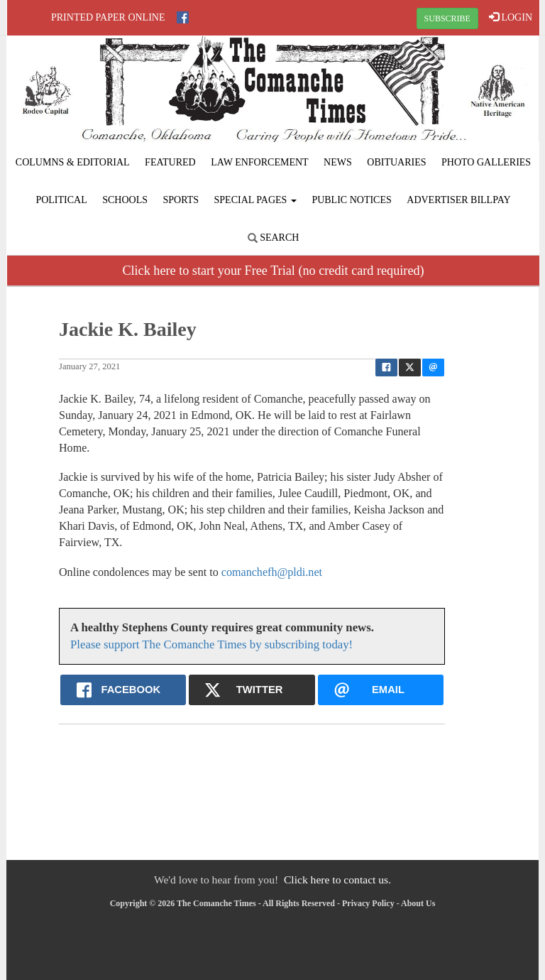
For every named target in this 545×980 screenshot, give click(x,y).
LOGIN (511, 17)
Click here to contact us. (337, 880)
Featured (170, 162)
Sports (181, 200)
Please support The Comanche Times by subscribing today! (211, 644)
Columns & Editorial (73, 162)
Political (61, 200)
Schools (125, 200)
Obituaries (396, 162)
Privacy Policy (368, 903)
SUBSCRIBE (447, 18)
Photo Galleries (486, 162)
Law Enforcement (259, 162)
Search (274, 238)
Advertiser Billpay (458, 200)
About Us (418, 903)
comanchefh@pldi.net (272, 572)
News (338, 162)
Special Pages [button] (255, 200)
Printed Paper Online (108, 17)
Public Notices (351, 200)
